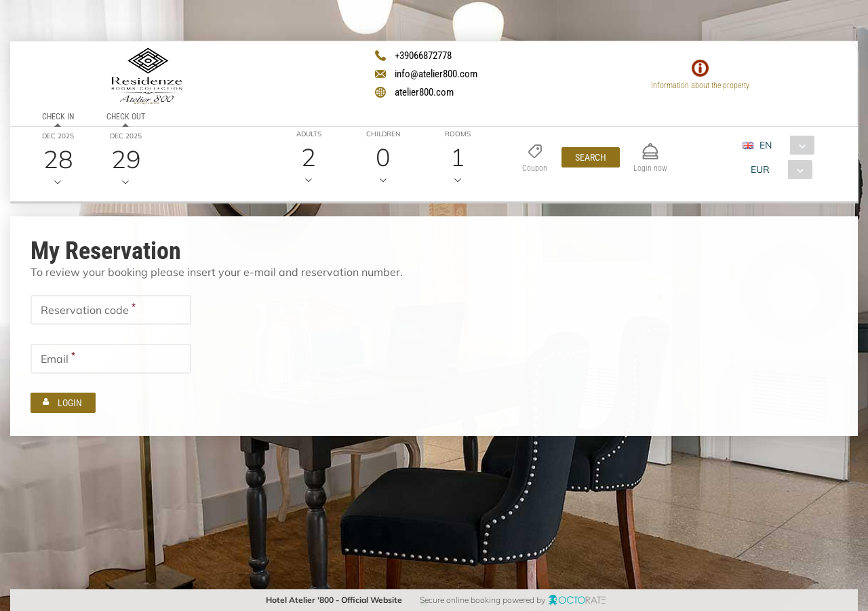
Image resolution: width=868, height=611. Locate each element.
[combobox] (784, 145)
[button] (591, 157)
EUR (760, 170)
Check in (58, 117)
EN (766, 145)
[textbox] (111, 310)
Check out (126, 117)
